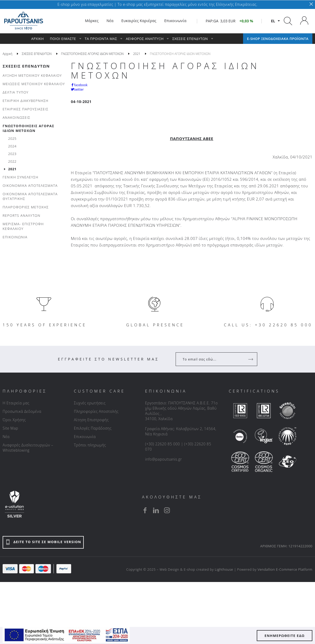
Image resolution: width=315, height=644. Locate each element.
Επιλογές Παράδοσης (93, 428)
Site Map (10, 428)
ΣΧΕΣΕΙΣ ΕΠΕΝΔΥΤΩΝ (26, 66)
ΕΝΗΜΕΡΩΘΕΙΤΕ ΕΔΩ (285, 636)
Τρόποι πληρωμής (90, 445)
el (273, 21)
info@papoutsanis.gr (164, 459)
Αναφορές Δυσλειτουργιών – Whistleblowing (28, 448)
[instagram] (167, 510)
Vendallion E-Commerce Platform (285, 569)
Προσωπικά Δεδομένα (22, 411)
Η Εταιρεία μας (16, 403)
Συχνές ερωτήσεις (90, 403)
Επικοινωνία (85, 437)
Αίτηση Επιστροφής (91, 420)
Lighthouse (224, 569)
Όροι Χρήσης (14, 420)
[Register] (251, 359)
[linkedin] (156, 510)
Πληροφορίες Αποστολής (96, 411)
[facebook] (145, 510)
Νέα (6, 437)
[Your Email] (213, 359)
